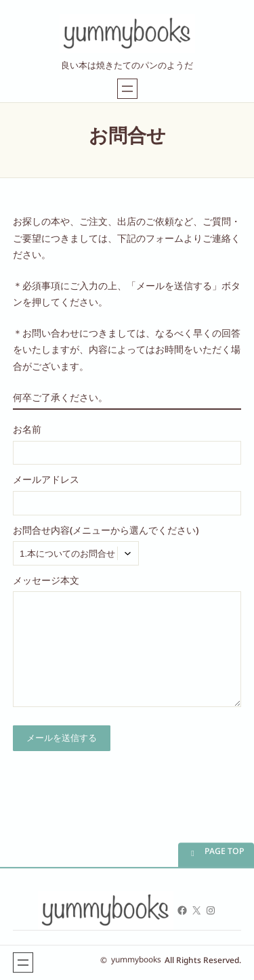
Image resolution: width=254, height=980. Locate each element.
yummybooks (136, 962)
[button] (216, 855)
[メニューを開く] (127, 89)
